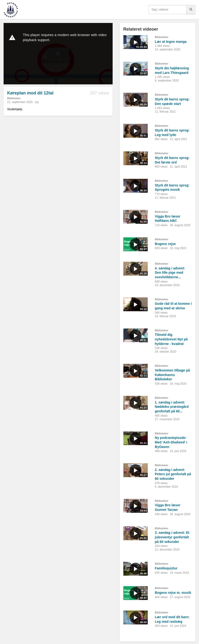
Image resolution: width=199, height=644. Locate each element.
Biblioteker (14, 98)
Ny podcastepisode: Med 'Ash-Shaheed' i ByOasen (171, 442)
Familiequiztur (166, 568)
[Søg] (191, 10)
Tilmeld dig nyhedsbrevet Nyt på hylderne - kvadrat (171, 339)
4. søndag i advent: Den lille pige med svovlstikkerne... (170, 273)
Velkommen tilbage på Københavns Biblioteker (172, 375)
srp (37, 102)
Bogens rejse (165, 244)
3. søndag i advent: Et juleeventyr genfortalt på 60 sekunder (172, 537)
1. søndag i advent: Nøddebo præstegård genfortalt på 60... (172, 407)
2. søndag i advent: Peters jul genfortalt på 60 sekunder (173, 474)
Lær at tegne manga (171, 42)
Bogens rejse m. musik (173, 593)
